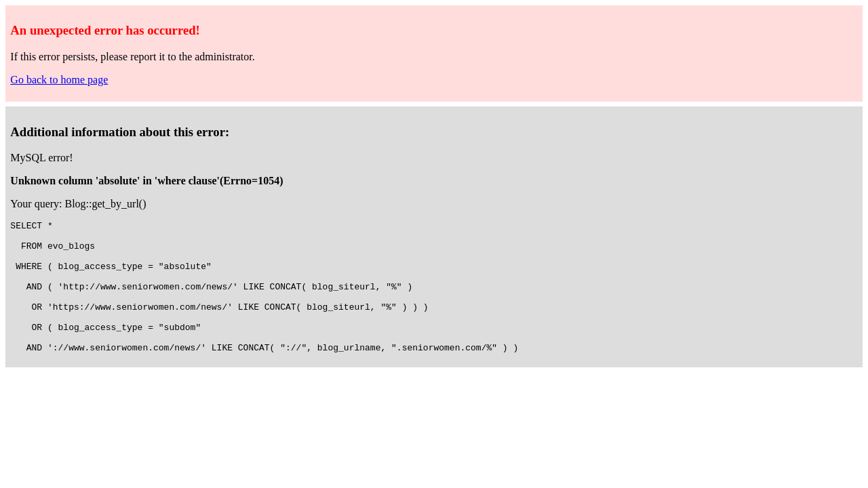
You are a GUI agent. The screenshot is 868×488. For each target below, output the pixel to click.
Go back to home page (59, 80)
